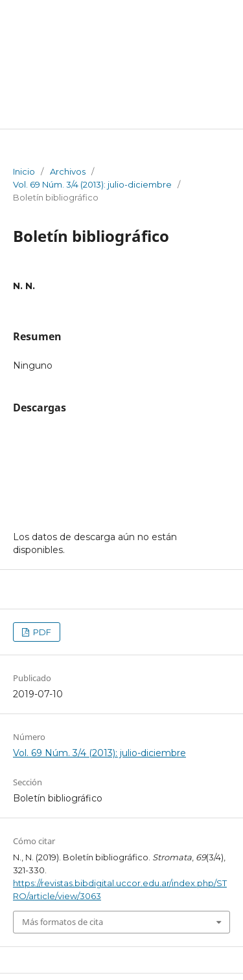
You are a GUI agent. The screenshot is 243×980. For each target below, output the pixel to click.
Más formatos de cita (63, 922)
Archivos (68, 171)
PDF (41, 632)
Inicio (24, 171)
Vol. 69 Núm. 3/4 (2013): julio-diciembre (92, 184)
